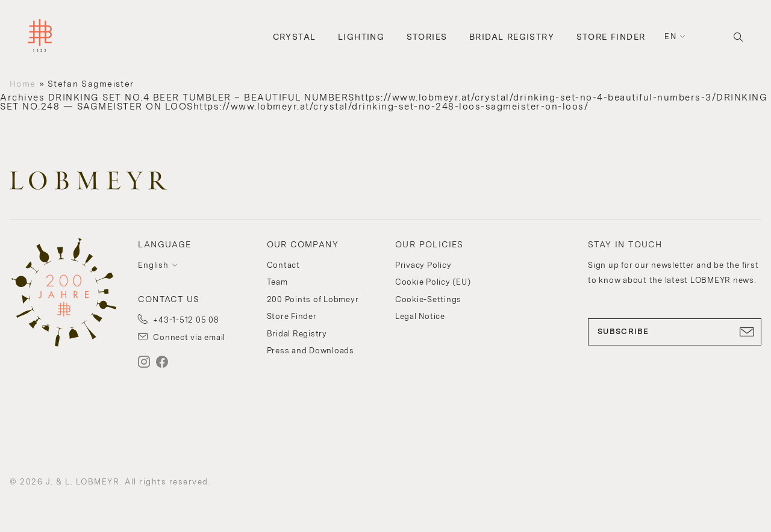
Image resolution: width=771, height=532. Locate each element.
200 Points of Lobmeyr (313, 299)
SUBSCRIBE (675, 332)
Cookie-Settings (428, 299)
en (670, 36)
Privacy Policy (423, 265)
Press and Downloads (311, 351)
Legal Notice (420, 316)
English (153, 265)
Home (23, 84)
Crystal (295, 37)
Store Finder (611, 37)
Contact (283, 265)
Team (277, 282)
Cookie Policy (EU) (433, 282)
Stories (427, 37)
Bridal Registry (512, 37)
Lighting (361, 37)
